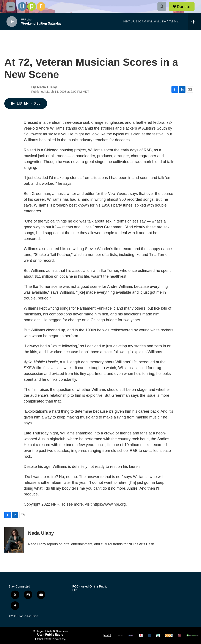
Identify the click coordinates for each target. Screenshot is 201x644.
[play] (12, 22)
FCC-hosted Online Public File (90, 588)
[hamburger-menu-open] (11, 6)
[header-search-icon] (162, 6)
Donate (184, 7)
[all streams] (195, 22)
